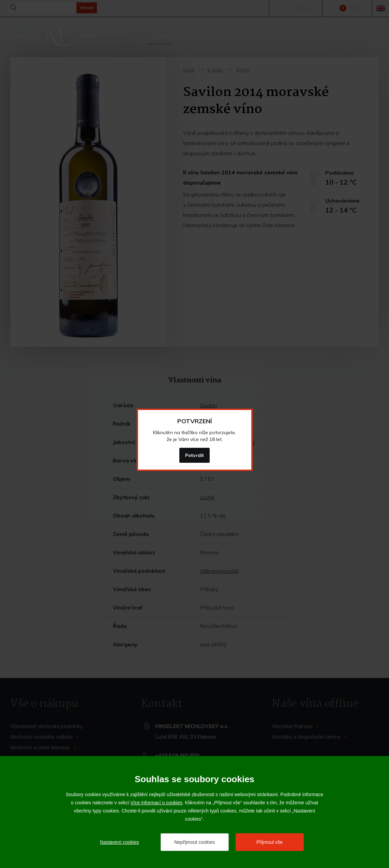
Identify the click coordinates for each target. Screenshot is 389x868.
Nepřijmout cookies (194, 842)
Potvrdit (194, 455)
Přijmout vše (270, 842)
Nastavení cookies (119, 842)
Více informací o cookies (156, 803)
